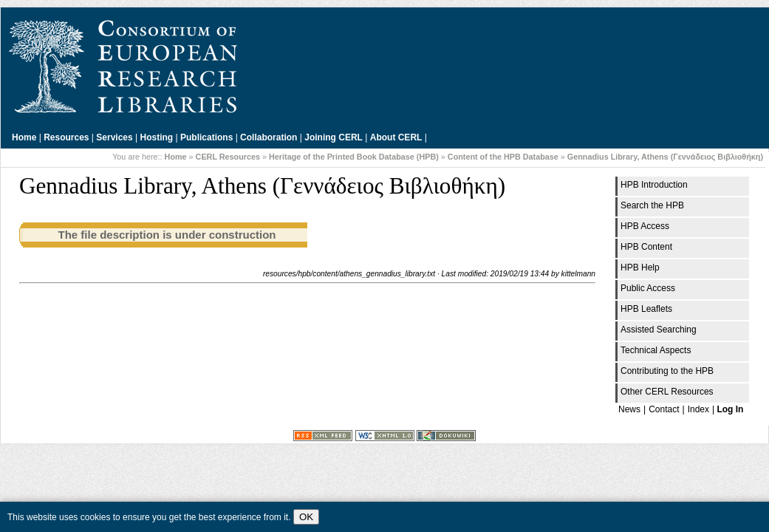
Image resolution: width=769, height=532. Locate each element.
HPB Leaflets (646, 309)
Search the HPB (652, 205)
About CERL (396, 137)
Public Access (648, 288)
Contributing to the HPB (667, 371)
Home (24, 137)
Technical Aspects (656, 350)
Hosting (157, 137)
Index (698, 409)
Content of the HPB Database (503, 157)
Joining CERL (334, 137)
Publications (206, 137)
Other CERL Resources (667, 392)
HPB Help (640, 267)
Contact (664, 409)
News (629, 409)
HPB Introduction (654, 185)
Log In (730, 409)
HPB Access (645, 226)
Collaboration (269, 137)
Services (114, 137)
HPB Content (646, 247)
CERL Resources (228, 157)
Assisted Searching (659, 330)
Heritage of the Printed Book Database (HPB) (354, 157)
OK (306, 517)
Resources (66, 137)
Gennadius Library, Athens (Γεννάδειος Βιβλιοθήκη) (665, 157)
